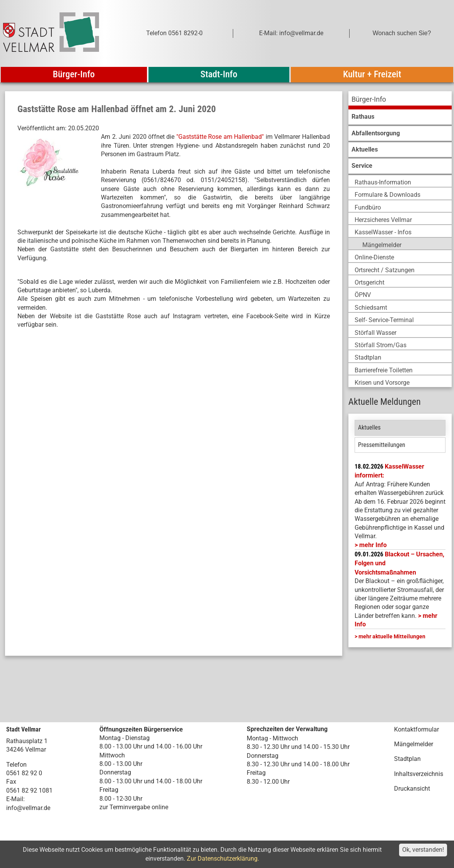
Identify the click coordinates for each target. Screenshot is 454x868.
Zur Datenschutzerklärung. (223, 859)
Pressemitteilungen (382, 445)
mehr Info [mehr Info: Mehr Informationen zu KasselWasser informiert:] (373, 545)
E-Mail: (15, 799)
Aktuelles (370, 427)
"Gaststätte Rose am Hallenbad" (220, 137)
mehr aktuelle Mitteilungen (392, 636)
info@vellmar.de (28, 808)
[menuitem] (400, 100)
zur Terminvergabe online (134, 807)
